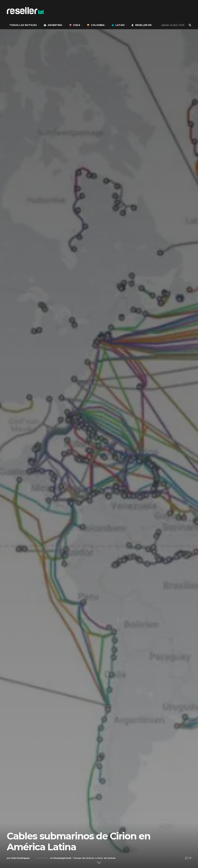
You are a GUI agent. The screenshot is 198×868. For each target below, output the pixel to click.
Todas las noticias (23, 25)
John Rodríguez (20, 858)
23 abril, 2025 (42, 858)
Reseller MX (142, 25)
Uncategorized (62, 858)
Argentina (53, 25)
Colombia (96, 25)
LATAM (118, 25)
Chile (75, 25)
